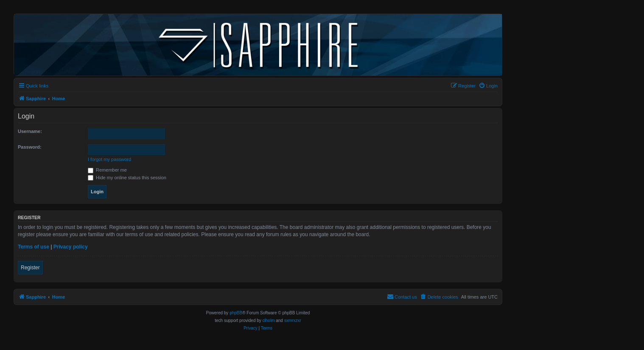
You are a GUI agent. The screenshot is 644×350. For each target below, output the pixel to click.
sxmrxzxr (293, 320)
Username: (30, 131)
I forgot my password (109, 159)
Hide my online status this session (127, 178)
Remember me (107, 170)
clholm (269, 320)
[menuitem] (488, 86)
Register (30, 268)
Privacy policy (71, 247)
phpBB (236, 313)
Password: (30, 147)
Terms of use (34, 247)
